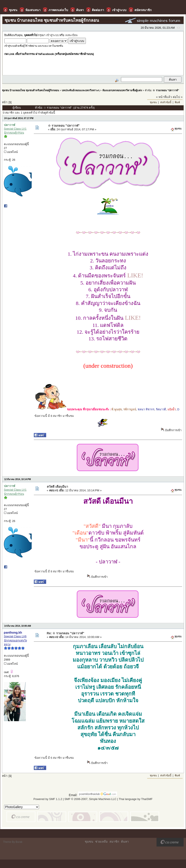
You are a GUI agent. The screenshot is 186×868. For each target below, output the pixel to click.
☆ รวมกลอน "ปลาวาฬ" (166, 90)
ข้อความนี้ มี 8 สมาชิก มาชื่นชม (54, 416)
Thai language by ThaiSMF (136, 799)
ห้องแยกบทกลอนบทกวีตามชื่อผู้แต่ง (122, 90)
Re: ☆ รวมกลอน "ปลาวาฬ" (66, 633)
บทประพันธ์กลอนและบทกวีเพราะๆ (81, 90)
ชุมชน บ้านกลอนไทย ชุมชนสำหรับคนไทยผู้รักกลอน (30, 90)
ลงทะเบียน (71, 35)
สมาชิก (114, 841)
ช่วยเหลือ (101, 841)
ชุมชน (153, 102)
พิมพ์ (177, 102)
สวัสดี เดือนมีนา (57, 487)
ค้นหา (125, 841)
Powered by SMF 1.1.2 (48, 799)
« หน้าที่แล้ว (164, 97)
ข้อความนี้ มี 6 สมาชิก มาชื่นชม (54, 758)
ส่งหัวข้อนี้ (166, 102)
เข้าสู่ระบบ (52, 35)
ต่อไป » (178, 97)
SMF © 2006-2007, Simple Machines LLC (90, 799)
